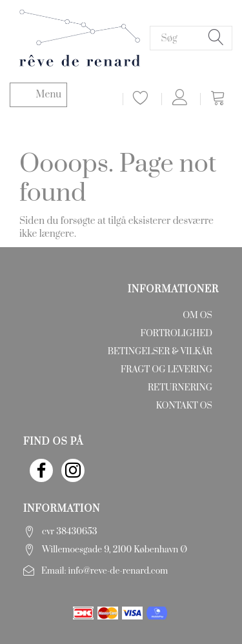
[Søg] (216, 38)
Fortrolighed (176, 334)
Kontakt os (184, 406)
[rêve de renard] (80, 37)
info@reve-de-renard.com (118, 571)
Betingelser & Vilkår (160, 352)
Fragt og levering (166, 370)
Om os (197, 316)
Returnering (180, 388)
